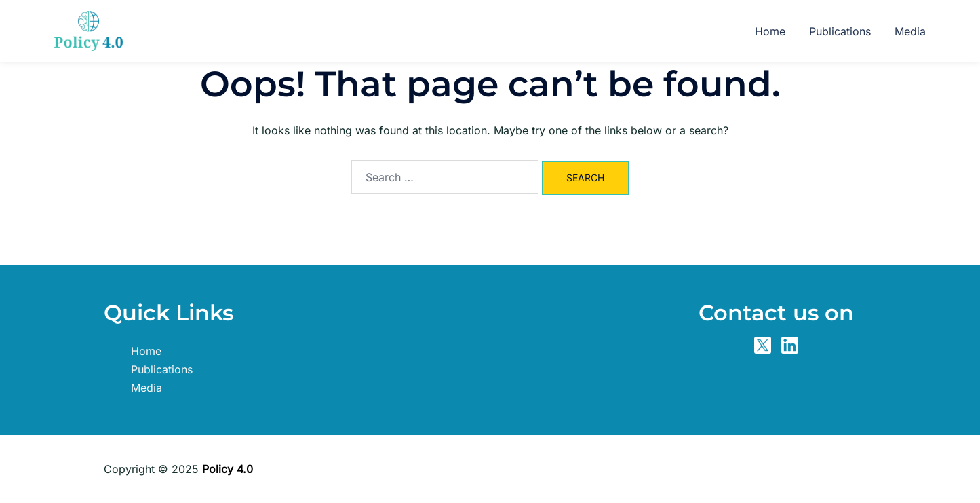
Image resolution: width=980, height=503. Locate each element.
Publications (840, 31)
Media (910, 31)
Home (770, 31)
